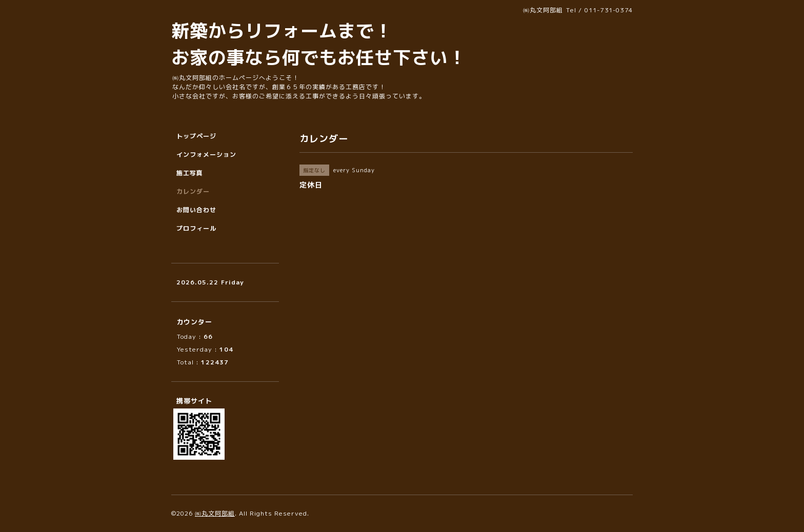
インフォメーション (206, 155)
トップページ (196, 136)
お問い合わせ (196, 210)
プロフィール (196, 228)
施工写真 (190, 173)
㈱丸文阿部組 (215, 513)
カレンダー (193, 191)
